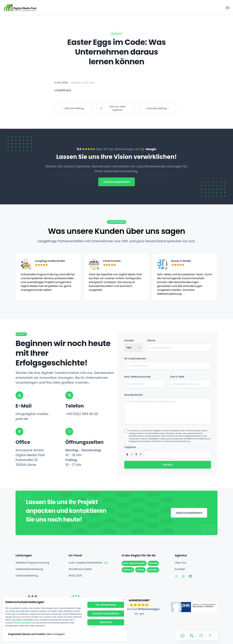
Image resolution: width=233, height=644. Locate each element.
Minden (153, 570)
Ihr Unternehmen (135, 359)
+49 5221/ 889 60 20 (82, 414)
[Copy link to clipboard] (115, 108)
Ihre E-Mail (177, 377)
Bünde (153, 563)
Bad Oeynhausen (134, 563)
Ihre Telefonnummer (138, 377)
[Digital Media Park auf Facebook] (176, 576)
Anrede (129, 340)
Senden (168, 465)
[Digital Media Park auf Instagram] (183, 576)
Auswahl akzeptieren (106, 613)
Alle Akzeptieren (106, 605)
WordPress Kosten (80, 569)
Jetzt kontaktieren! (116, 182)
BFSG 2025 (75, 576)
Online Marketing (27, 576)
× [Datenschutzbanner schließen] (125, 600)
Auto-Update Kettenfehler (89, 563)
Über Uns (181, 563)
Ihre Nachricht (133, 395)
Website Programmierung (32, 563)
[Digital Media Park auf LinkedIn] (190, 576)
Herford (128, 570)
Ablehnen (106, 622)
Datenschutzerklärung (24, 623)
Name (151, 340)
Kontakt (180, 569)
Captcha (130, 447)
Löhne (140, 570)
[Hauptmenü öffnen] (228, 8)
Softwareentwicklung (29, 569)
